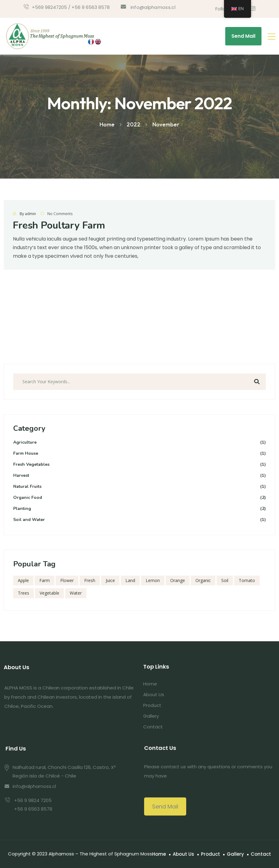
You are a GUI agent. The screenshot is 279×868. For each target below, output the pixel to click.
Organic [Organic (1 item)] (203, 580)
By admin (28, 214)
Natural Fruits (139, 487)
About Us (154, 694)
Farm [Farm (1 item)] (45, 580)
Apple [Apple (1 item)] (23, 580)
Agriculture (139, 443)
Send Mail (243, 36)
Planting (139, 509)
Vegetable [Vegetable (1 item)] (49, 593)
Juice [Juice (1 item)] (110, 580)
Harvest (139, 476)
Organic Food (139, 498)
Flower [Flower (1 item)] (67, 580)
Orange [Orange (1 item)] (178, 580)
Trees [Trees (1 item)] (24, 593)
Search (257, 382)
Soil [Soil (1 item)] (225, 580)
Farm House (139, 454)
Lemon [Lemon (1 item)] (153, 580)
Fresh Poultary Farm (59, 225)
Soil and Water (139, 520)
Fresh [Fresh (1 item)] (90, 580)
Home (150, 684)
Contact (153, 727)
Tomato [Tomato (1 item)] (247, 580)
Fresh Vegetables (139, 465)
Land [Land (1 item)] (130, 580)
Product (152, 705)
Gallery (151, 716)
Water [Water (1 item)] (76, 593)
